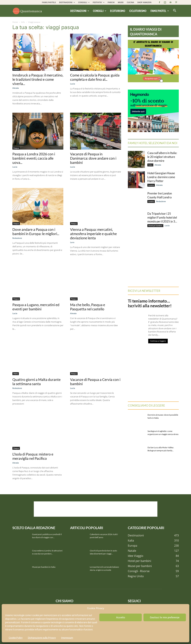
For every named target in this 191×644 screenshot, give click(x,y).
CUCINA (130, 2)
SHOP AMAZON (144, 2)
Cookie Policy (16, 638)
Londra (151, 185)
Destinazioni (80, 11)
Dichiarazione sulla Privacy (42, 638)
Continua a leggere (158, 341)
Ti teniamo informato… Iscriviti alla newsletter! (150, 303)
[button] (175, 11)
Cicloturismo (138, 11)
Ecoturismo (118, 11)
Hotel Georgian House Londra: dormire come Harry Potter (161, 177)
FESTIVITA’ (99, 2)
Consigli (100, 11)
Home (15, 22)
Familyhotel (160, 11)
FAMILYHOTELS (49, 2)
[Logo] (28, 11)
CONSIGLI (84, 2)
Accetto (121, 617)
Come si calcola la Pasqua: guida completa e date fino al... (95, 77)
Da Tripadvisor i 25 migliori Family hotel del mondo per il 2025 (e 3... (162, 217)
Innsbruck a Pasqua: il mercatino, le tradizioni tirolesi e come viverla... (38, 79)
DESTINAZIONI (67, 2)
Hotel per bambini (155, 226)
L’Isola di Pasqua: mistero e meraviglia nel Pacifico (33, 456)
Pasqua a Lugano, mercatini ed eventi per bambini (36, 307)
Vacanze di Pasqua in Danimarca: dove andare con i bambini (93, 158)
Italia (150, 165)
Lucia (73, 84)
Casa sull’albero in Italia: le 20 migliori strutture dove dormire (162, 157)
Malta (16, 374)
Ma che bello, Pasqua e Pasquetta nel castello (88, 307)
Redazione (17, 238)
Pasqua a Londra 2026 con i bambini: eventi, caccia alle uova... (34, 158)
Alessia (16, 88)
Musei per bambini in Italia (44, 567)
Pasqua (16, 69)
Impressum (67, 638)
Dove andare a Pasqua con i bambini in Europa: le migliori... (36, 231)
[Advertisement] (96, 509)
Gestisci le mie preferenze (165, 617)
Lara (72, 242)
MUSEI (121, 2)
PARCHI (111, 2)
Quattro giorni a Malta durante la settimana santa (37, 382)
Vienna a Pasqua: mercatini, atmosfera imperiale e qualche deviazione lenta (93, 234)
